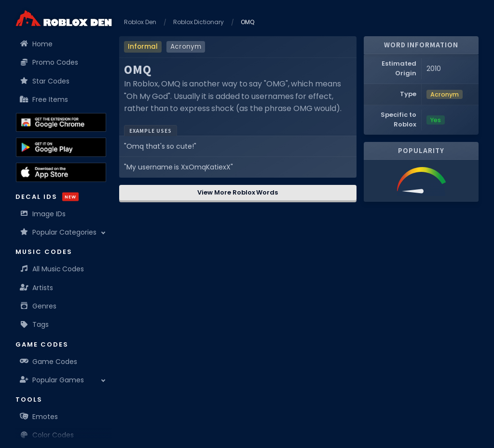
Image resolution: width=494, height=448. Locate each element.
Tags (34, 324)
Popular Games (52, 380)
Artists (37, 288)
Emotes (39, 417)
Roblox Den (140, 22)
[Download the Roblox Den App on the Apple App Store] (61, 172)
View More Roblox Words (238, 192)
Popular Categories (58, 232)
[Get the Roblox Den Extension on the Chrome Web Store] (61, 123)
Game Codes (49, 362)
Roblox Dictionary (199, 22)
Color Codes (47, 435)
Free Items (44, 99)
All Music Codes (52, 269)
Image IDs (43, 214)
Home (36, 44)
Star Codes (45, 81)
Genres (38, 306)
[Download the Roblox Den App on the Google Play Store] (61, 147)
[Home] (64, 18)
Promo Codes (49, 62)
